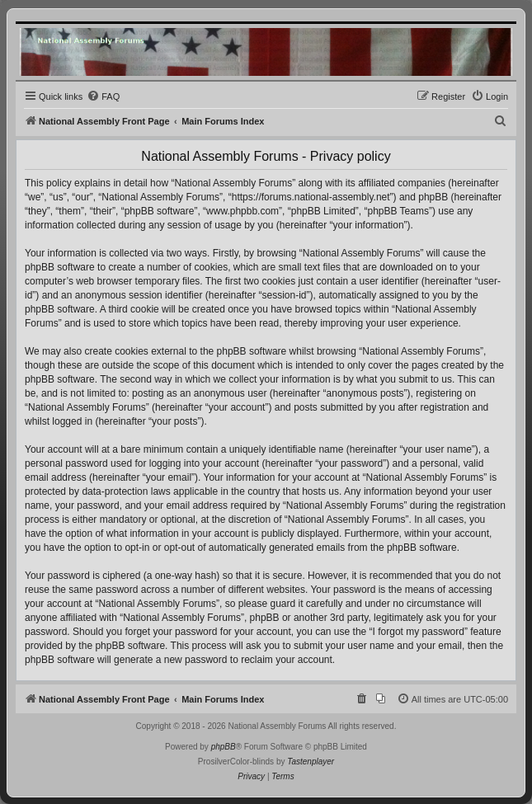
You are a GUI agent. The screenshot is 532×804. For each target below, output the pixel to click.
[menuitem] (103, 96)
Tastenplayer (311, 762)
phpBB (224, 747)
